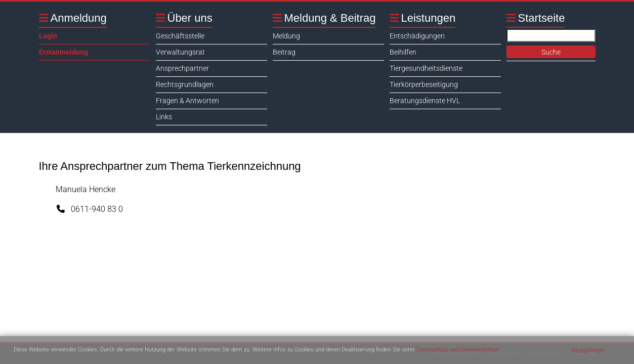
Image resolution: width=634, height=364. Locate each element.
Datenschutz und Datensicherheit (458, 350)
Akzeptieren (588, 350)
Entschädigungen (417, 36)
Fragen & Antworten (187, 101)
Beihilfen (403, 52)
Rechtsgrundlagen (185, 84)
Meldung (286, 36)
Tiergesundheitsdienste (426, 68)
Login (48, 36)
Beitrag (284, 52)
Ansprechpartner (182, 68)
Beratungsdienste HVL (425, 101)
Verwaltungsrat (180, 52)
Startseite (542, 18)
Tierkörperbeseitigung (424, 84)
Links (164, 117)
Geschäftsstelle (180, 36)
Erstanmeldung (64, 52)
